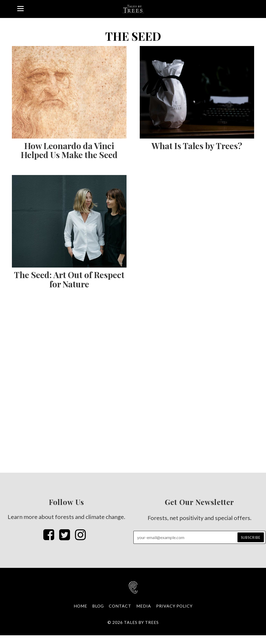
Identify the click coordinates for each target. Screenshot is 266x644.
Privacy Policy (174, 606)
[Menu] (20, 8)
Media (144, 606)
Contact (120, 606)
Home (80, 606)
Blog (98, 606)
